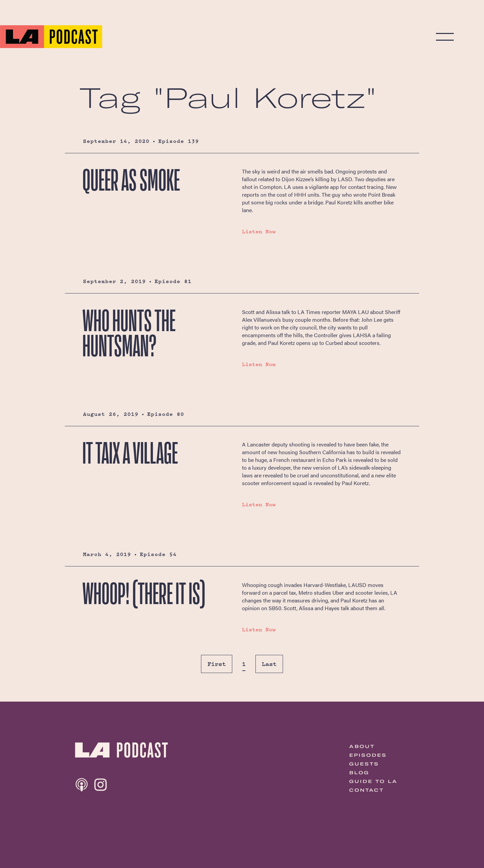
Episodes (368, 755)
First (217, 664)
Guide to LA (373, 781)
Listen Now (259, 231)
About (362, 746)
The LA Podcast (51, 37)
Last (269, 664)
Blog (359, 773)
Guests (364, 764)
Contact (367, 790)
